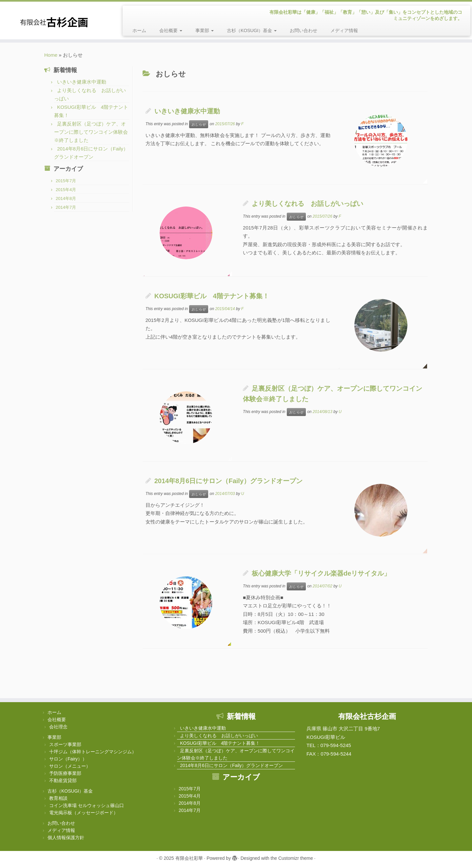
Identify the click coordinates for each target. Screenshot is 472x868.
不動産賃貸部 (63, 780)
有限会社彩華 (189, 858)
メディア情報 (344, 30)
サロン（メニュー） (70, 766)
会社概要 (171, 30)
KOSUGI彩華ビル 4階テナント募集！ (212, 296)
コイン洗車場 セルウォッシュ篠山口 (87, 805)
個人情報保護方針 (66, 838)
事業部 (205, 30)
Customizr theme (296, 858)
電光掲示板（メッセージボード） (84, 813)
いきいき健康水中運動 (82, 82)
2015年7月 (66, 181)
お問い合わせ (304, 30)
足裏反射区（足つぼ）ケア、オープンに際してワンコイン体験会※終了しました (91, 132)
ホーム (139, 30)
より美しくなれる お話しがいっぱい (307, 204)
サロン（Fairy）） (68, 759)
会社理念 (58, 727)
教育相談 (58, 798)
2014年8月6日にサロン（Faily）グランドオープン (228, 481)
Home (51, 55)
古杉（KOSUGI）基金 (252, 30)
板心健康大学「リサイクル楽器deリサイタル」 (321, 573)
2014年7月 (66, 207)
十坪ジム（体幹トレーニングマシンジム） (93, 752)
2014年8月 (66, 198)
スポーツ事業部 (65, 744)
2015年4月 (66, 190)
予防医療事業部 (65, 773)
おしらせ (199, 124)
